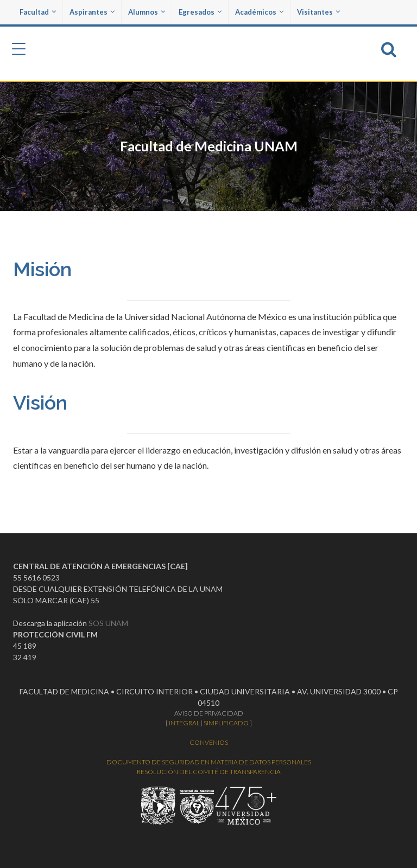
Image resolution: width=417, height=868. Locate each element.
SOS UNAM (108, 623)
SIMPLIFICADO (226, 723)
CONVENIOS (209, 742)
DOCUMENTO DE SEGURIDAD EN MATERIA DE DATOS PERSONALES (209, 762)
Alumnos (147, 12)
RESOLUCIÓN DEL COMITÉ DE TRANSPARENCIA (209, 772)
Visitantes (318, 12)
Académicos (259, 12)
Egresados (200, 12)
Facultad (38, 12)
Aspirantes (92, 12)
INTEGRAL (184, 723)
